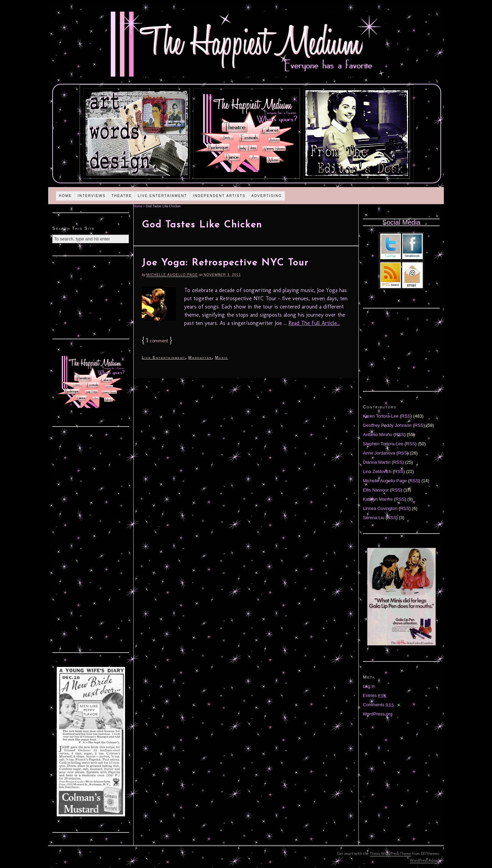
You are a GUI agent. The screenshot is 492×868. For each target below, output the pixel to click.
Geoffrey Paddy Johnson (387, 425)
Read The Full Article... (314, 323)
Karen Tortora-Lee (381, 416)
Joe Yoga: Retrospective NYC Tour (225, 263)
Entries (375, 695)
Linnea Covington (380, 508)
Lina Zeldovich (377, 471)
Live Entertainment (162, 196)
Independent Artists (219, 196)
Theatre (122, 196)
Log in (369, 686)
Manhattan (200, 357)
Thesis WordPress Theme (390, 854)
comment (157, 341)
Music (221, 357)
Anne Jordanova (379, 453)
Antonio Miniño (378, 435)
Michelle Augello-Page (172, 275)
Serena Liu (374, 518)
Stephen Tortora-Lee (383, 444)
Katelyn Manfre (378, 499)
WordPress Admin (425, 860)
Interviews (92, 196)
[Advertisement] (91, 297)
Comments (379, 705)
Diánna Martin (377, 462)
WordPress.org (378, 714)
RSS (406, 416)
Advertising (266, 196)
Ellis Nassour (376, 490)
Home (65, 196)
